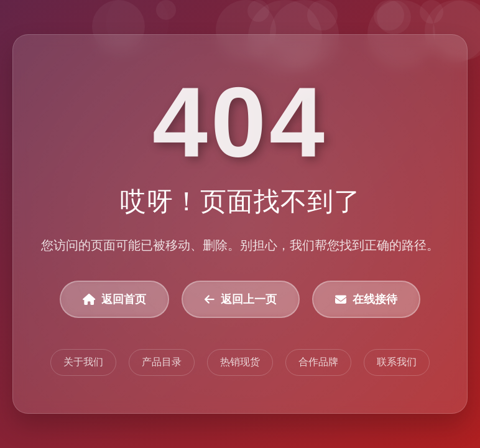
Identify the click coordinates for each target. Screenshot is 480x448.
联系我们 (397, 362)
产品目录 (162, 362)
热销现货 (240, 362)
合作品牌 (318, 362)
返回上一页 (241, 299)
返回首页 (114, 299)
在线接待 (366, 299)
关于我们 (83, 362)
